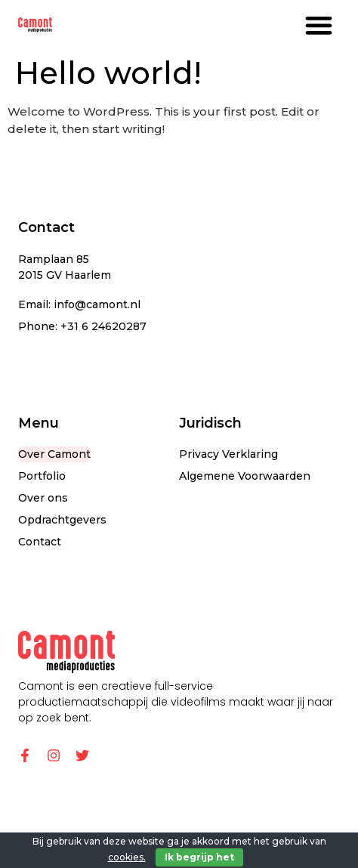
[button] (318, 25)
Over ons (43, 498)
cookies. (127, 857)
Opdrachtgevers (62, 520)
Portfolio (42, 476)
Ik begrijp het (199, 857)
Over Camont (54, 454)
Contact (40, 542)
